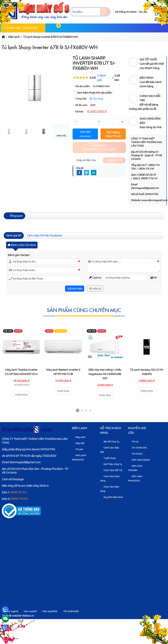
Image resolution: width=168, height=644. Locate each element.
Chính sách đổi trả (111, 470)
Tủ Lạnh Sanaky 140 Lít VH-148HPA (147, 372)
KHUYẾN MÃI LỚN (137, 430)
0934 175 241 (146, 169)
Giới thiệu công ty (111, 464)
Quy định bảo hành (112, 497)
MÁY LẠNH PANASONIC (79, 458)
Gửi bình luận (75, 289)
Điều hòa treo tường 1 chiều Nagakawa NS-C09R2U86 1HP (105, 374)
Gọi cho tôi (114, 160)
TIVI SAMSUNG (138, 448)
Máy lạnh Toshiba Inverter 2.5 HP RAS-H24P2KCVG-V (21, 372)
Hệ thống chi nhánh (126, 12)
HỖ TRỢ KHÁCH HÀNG (111, 430)
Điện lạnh (79, 428)
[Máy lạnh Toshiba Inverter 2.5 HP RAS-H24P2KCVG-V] (21, 347)
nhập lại (95, 289)
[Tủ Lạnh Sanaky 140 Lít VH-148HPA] (147, 347)
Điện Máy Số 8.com (14, 486)
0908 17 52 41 (149, 178)
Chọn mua (21, 395)
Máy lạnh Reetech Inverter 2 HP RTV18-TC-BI (63, 372)
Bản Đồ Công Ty (110, 442)
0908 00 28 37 (147, 175)
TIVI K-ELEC (136, 454)
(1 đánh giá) (102, 78)
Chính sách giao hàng (110, 478)
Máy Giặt (79, 443)
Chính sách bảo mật (109, 450)
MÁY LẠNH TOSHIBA (135, 468)
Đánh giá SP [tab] (14, 236)
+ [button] (122, 122)
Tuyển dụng (108, 458)
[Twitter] (87, 173)
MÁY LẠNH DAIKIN (139, 460)
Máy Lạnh (79, 437)
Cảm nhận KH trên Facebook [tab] (45, 236)
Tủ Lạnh (78, 449)
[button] (50, 28)
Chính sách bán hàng (109, 489)
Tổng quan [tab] (14, 216)
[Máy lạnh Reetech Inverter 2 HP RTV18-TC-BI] (63, 347)
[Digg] (94, 173)
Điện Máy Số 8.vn (38, 486)
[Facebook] (79, 173)
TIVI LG (134, 442)
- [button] (76, 122)
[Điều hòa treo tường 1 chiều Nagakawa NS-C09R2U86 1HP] (105, 347)
